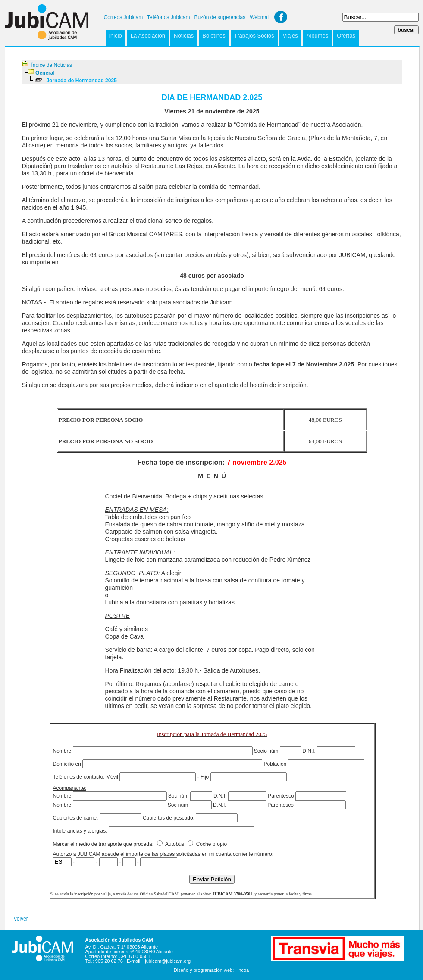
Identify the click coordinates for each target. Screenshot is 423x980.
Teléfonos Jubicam (168, 17)
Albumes (318, 36)
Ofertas (346, 36)
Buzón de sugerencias (220, 17)
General (45, 73)
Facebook (281, 17)
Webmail (260, 17)
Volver (21, 919)
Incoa (243, 970)
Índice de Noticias (52, 65)
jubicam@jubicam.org (168, 961)
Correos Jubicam (124, 17)
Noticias (184, 36)
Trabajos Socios (254, 36)
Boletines (214, 36)
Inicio (116, 36)
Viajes (290, 36)
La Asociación (148, 36)
